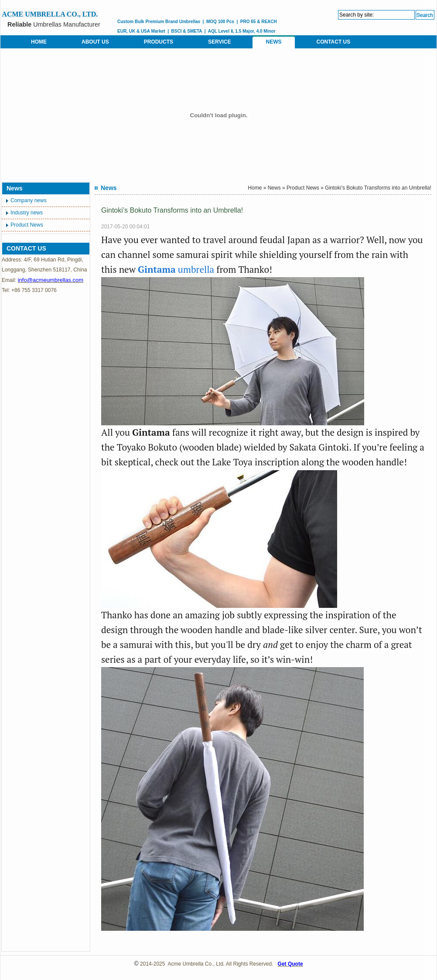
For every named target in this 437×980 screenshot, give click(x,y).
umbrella (176, 269)
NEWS (273, 42)
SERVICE (219, 42)
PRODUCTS (159, 42)
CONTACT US (333, 42)
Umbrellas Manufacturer (54, 24)
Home (255, 188)
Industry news (27, 213)
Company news (29, 200)
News (274, 188)
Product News (27, 225)
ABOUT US (95, 42)
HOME (39, 42)
